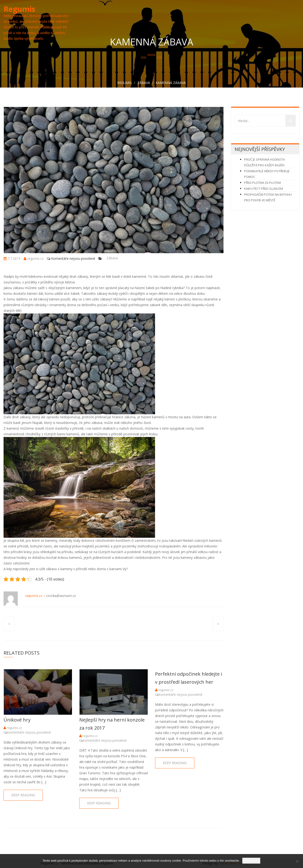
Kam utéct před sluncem (263, 189)
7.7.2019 (12, 258)
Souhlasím (251, 861)
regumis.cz (34, 258)
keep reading (23, 795)
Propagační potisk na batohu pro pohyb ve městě (268, 197)
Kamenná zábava (171, 83)
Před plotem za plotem (262, 183)
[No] (297, 861)
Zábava (144, 83)
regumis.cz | (35, 596)
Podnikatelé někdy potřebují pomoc (267, 174)
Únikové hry (17, 720)
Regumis (19, 9)
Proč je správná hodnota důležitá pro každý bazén (264, 162)
